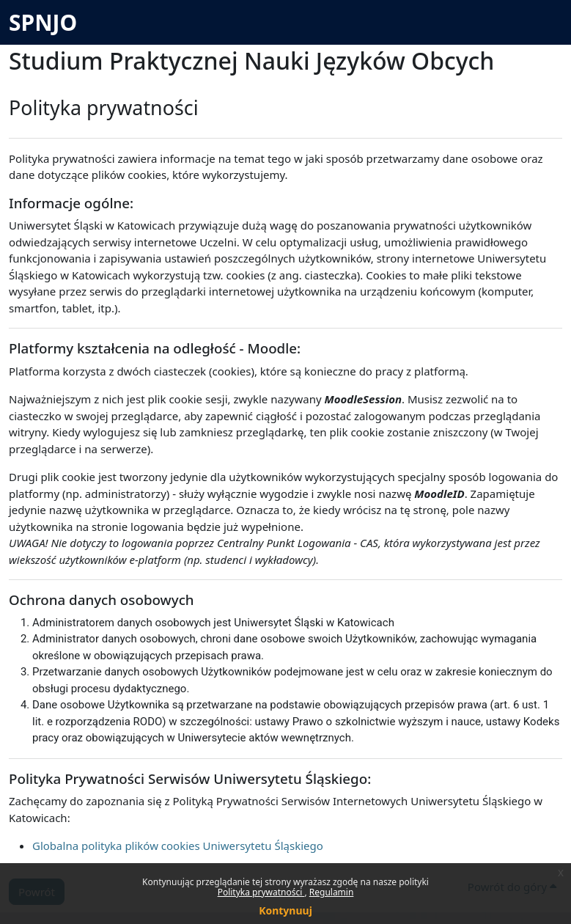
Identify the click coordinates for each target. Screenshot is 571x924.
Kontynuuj (285, 910)
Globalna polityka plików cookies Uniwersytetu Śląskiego (178, 846)
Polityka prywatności (261, 892)
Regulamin (332, 892)
